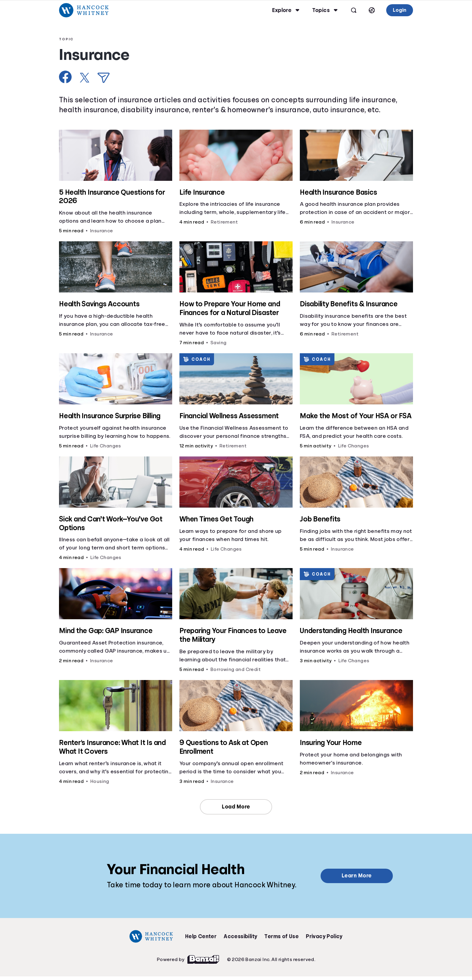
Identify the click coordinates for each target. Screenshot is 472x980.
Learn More (357, 876)
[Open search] (354, 10)
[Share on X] (85, 78)
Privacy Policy (324, 936)
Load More (236, 807)
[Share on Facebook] (65, 77)
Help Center (201, 936)
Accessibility (240, 936)
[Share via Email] (104, 78)
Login (400, 10)
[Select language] (372, 10)
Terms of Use (281, 936)
